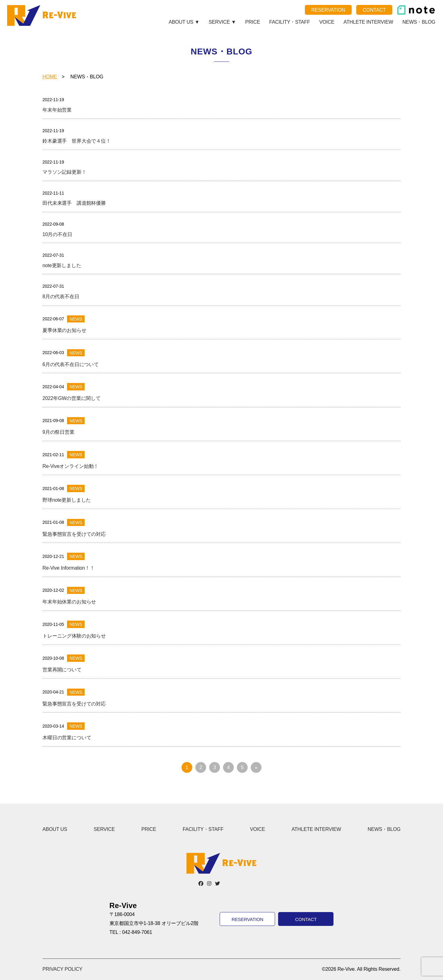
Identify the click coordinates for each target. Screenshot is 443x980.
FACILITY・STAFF (290, 22)
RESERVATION (328, 10)
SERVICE (104, 829)
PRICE (253, 22)
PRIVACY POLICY (62, 969)
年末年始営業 (57, 110)
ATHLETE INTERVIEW (368, 22)
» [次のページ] (256, 767)
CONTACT (374, 10)
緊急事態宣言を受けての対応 (74, 534)
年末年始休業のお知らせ (69, 602)
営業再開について (62, 670)
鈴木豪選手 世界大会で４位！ (77, 141)
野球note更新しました (67, 500)
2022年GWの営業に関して (72, 398)
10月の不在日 (57, 234)
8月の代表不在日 (61, 296)
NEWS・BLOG (419, 22)
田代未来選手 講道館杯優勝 (74, 203)
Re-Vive (43, 15)
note (416, 10)
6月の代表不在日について (71, 364)
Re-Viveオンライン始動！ (70, 466)
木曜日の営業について (67, 738)
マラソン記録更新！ (64, 172)
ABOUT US (55, 829)
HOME (50, 77)
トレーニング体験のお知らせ (74, 636)
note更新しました (62, 265)
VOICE (327, 22)
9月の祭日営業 (58, 432)
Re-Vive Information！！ (69, 568)
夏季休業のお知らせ (64, 330)
